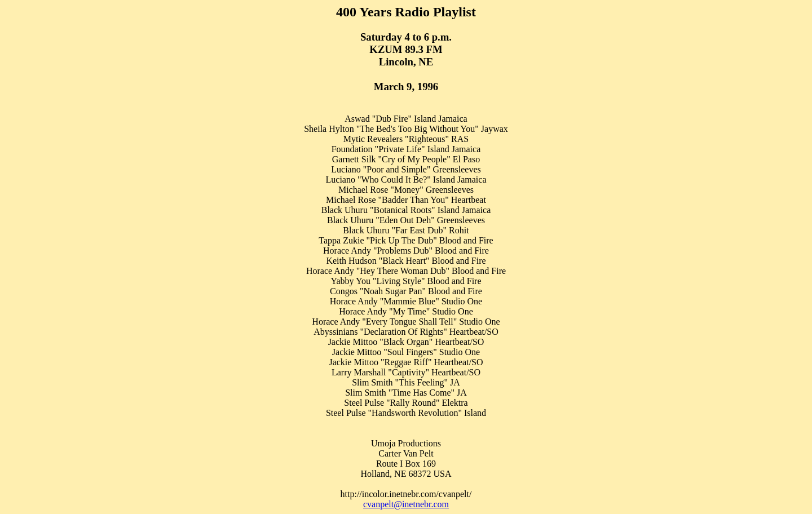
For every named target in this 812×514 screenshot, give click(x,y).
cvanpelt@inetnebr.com (406, 504)
